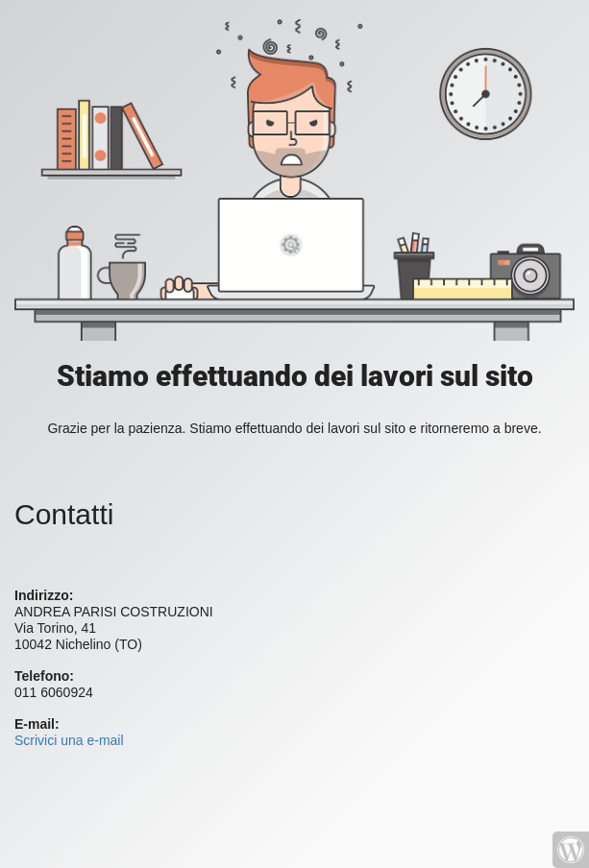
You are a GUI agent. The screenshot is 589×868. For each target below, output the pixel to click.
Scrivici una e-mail (69, 740)
